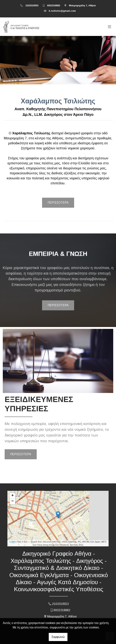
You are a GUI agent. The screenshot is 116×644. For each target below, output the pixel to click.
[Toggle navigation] (110, 27)
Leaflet (12, 542)
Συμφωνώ (58, 637)
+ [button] (13, 496)
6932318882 (54, 5)
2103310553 (32, 5)
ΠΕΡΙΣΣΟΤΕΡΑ (58, 203)
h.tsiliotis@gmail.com (62, 11)
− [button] (13, 501)
